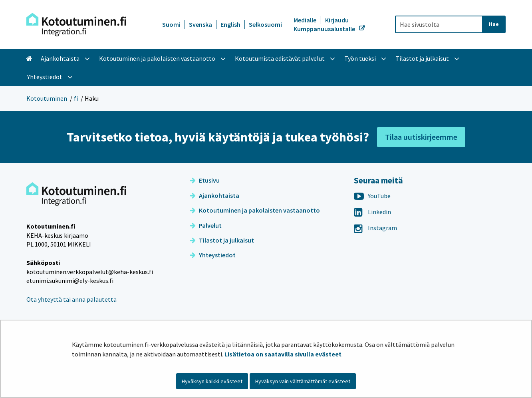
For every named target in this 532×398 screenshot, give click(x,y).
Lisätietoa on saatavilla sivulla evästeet (283, 354)
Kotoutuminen (47, 98)
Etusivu (205, 180)
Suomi (171, 24)
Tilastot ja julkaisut (222, 240)
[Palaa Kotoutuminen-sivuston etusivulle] (76, 25)
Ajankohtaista (215, 195)
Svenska (200, 24)
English (230, 24)
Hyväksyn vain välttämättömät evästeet (303, 381)
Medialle (306, 20)
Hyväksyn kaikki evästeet (212, 381)
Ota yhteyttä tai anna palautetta (71, 299)
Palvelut (206, 225)
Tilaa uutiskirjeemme (421, 137)
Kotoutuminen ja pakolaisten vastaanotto (255, 210)
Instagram (375, 228)
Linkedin (372, 212)
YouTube (372, 196)
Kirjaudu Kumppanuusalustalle (325, 24)
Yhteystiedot (213, 255)
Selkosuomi (265, 24)
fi (76, 98)
